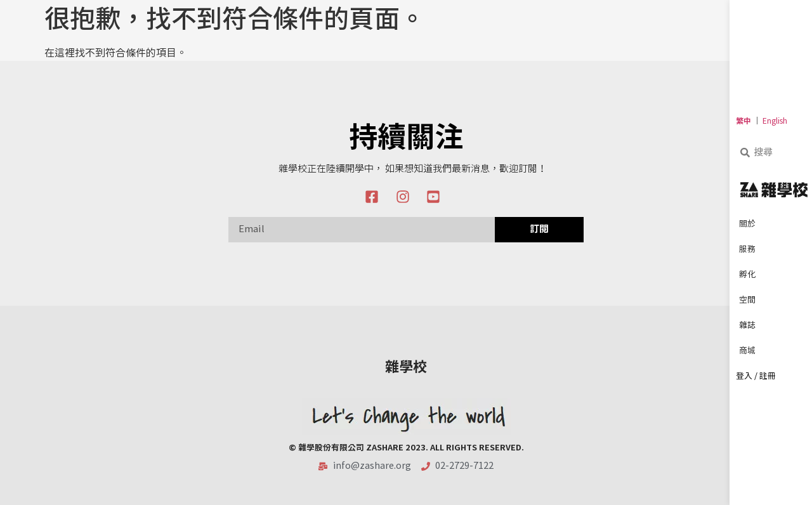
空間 (750, 301)
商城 (750, 351)
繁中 (743, 121)
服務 (750, 250)
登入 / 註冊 (756, 377)
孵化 (750, 275)
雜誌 (750, 326)
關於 (750, 225)
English (775, 121)
